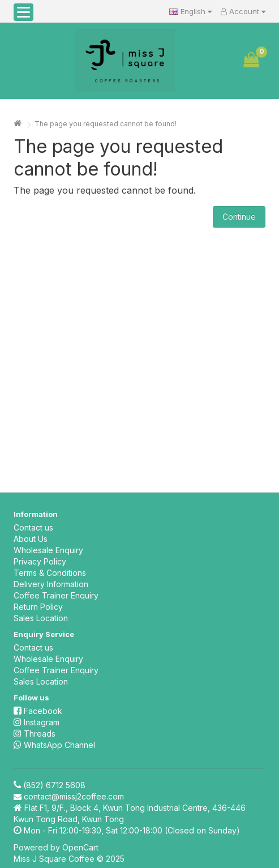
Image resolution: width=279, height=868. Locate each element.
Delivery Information (51, 584)
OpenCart (80, 847)
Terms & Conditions (50, 573)
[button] (23, 12)
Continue (239, 217)
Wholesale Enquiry (48, 550)
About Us (31, 539)
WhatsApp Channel (54, 745)
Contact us (33, 527)
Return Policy (38, 607)
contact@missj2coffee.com (74, 796)
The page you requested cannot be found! (106, 124)
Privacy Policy (40, 561)
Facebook (38, 711)
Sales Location (41, 618)
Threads (35, 734)
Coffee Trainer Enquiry (56, 595)
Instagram (37, 722)
